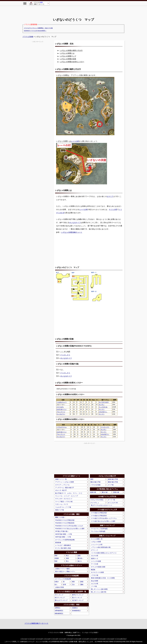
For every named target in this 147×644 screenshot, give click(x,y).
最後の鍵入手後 (113, 482)
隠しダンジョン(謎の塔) (99, 592)
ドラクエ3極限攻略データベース (36, 623)
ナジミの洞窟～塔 (97, 539)
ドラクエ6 (62, 639)
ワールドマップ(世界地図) (99, 529)
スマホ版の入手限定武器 (99, 513)
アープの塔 (95, 564)
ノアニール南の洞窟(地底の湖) (101, 547)
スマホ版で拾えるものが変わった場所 (103, 521)
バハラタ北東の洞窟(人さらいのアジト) (104, 553)
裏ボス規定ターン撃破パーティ (65, 571)
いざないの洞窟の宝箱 (68, 59)
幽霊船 (93, 570)
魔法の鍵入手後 (95, 482)
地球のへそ (95, 558)
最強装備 (58, 542)
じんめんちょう (62, 402)
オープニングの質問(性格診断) (65, 540)
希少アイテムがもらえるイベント (102, 505)
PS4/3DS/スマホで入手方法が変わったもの (69, 526)
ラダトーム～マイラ (62, 504)
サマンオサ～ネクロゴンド (64, 499)
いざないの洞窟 (96, 542)
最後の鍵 (116, 492)
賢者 (56, 561)
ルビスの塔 (95, 584)
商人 (67, 561)
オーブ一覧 (111, 500)
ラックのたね (103, 407)
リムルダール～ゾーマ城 (63, 507)
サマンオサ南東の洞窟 (98, 567)
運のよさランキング (61, 600)
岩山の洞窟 (95, 581)
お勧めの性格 (60, 587)
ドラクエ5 (54, 639)
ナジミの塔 (113, 209)
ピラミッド (95, 550)
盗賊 (79, 556)
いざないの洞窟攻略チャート (72, 232)
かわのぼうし (103, 412)
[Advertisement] (73, 10)
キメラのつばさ (104, 402)
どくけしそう (65, 355)
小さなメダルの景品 (97, 500)
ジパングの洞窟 (96, 561)
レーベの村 (75, 141)
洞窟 (73, 582)
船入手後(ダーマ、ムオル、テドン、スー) (69, 493)
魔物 (82, 584)
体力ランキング (60, 598)
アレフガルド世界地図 (98, 531)
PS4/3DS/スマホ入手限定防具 (65, 523)
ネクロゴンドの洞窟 (97, 572)
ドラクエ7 (70, 639)
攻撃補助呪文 (59, 611)
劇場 (82, 582)
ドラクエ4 (47, 639)
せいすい (102, 405)
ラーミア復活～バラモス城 (64, 502)
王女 (73, 584)
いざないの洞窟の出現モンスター (72, 62)
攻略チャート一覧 (61, 479)
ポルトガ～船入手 (61, 490)
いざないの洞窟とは (67, 53)
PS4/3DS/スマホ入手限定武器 (65, 520)
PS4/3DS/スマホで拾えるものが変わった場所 (70, 529)
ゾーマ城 (94, 586)
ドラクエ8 (77, 639)
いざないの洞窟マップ (68, 56)
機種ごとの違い (60, 517)
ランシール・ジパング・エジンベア (67, 496)
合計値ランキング (78, 600)
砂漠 (65, 584)
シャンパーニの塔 (97, 545)
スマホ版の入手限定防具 (99, 516)
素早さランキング (78, 595)
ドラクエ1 (24, 639)
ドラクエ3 (39, 639)
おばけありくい (62, 409)
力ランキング (59, 595)
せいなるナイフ (75, 223)
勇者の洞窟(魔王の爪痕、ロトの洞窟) (103, 578)
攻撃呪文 (58, 608)
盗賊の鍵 (93, 492)
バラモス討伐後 (95, 485)
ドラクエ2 (31, 639)
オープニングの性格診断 (63, 579)
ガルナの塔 (95, 556)
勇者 (56, 556)
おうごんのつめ (113, 503)
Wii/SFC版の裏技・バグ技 (64, 534)
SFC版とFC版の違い (62, 531)
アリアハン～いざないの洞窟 (65, 482)
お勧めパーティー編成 (62, 569)
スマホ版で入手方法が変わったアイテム (104, 518)
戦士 (67, 556)
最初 (92, 479)
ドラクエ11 (102, 639)
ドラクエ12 (110, 639)
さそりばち (60, 407)
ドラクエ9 (85, 639)
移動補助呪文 (59, 613)
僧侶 (67, 558)
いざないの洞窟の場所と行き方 (71, 50)
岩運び (57, 582)
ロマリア (110, 196)
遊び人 (80, 561)
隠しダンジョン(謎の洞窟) (99, 589)
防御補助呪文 (76, 611)
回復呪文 (75, 608)
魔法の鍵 (105, 492)
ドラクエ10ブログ (121, 639)
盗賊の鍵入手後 (113, 479)
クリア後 (111, 485)
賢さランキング (77, 598)
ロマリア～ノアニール (62, 485)
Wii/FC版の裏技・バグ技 (63, 537)
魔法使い (80, 558)
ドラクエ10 (93, 639)
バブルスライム (62, 427)
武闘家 (57, 558)
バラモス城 (95, 575)
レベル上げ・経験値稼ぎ (63, 545)
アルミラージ (61, 412)
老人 (56, 584)
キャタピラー (61, 414)
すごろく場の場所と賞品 (63, 548)
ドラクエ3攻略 (28, 37)
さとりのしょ (95, 503)
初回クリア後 (60, 510)
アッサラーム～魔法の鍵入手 (65, 488)
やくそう (102, 409)
